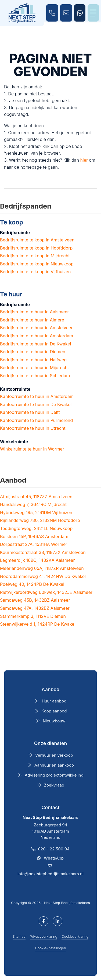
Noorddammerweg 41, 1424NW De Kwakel (43, 576)
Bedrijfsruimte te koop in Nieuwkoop (37, 264)
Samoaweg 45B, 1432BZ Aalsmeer (35, 600)
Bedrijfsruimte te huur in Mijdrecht (34, 368)
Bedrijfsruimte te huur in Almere (32, 320)
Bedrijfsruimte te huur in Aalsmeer (35, 312)
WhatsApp (54, 858)
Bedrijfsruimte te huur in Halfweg (33, 360)
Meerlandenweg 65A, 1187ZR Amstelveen (42, 568)
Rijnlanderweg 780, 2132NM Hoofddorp (40, 520)
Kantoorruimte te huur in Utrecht (33, 428)
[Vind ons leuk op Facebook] (44, 921)
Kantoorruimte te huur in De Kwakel (36, 404)
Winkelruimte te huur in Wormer (32, 449)
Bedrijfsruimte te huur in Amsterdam (37, 336)
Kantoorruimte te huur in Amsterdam (37, 396)
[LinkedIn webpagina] (57, 921)
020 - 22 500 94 (54, 849)
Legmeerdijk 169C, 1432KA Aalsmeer (37, 560)
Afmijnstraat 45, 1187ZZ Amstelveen (36, 497)
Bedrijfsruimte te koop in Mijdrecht (35, 256)
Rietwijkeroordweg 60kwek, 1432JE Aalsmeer (46, 592)
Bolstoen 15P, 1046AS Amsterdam (34, 536)
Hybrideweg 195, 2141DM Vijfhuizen (36, 512)
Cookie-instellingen (51, 948)
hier (84, 160)
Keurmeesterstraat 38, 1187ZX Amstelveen (43, 552)
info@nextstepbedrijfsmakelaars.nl (50, 874)
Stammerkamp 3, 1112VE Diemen (33, 616)
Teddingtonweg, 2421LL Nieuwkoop (36, 528)
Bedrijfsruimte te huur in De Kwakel (35, 344)
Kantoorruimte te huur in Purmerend (36, 420)
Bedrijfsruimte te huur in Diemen (33, 352)
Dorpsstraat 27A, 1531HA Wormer (34, 544)
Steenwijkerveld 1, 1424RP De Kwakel (38, 624)
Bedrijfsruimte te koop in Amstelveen (37, 240)
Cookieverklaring (75, 936)
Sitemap (19, 936)
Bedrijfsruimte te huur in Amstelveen (37, 328)
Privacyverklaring (44, 936)
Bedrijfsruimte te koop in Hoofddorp (36, 248)
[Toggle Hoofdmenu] (93, 13)
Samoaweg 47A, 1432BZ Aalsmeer (35, 608)
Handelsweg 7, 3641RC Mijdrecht (33, 504)
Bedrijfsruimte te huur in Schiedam (35, 376)
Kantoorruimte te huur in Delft (30, 412)
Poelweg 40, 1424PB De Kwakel (32, 584)
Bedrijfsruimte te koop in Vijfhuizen (35, 272)
